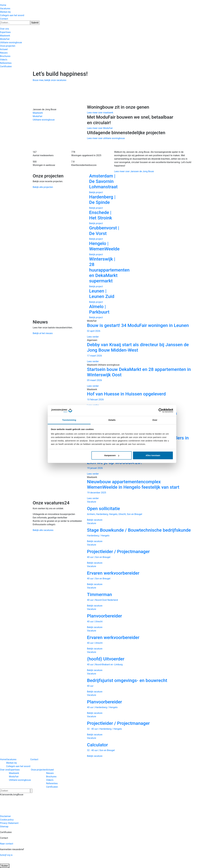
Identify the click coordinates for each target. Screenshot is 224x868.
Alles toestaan (153, 455)
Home (3, 5)
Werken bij (5, 12)
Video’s (4, 60)
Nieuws (4, 53)
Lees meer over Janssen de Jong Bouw (134, 171)
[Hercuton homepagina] (0, 2)
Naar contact (7, 844)
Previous (83, 246)
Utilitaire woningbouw (11, 42)
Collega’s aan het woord (12, 15)
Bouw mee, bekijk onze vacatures (49, 80)
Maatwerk (5, 36)
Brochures (5, 56)
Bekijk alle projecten (43, 187)
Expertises (5, 32)
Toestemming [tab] (69, 420)
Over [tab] (155, 420)
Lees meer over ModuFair (100, 128)
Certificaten (6, 66)
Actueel (4, 49)
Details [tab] (112, 420)
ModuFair (5, 39)
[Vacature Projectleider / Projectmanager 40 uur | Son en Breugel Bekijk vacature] (139, 554)
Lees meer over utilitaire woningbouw (106, 138)
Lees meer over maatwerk (100, 113)
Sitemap (4, 827)
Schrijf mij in (6, 855)
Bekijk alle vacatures (43, 530)
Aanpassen (112, 455)
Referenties (6, 63)
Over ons (4, 29)
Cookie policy (7, 820)
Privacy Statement (9, 823)
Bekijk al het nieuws (43, 333)
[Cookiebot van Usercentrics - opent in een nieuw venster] (161, 411)
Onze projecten (8, 46)
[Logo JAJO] (33, 862)
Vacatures (5, 8)
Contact (4, 19)
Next (196, 246)
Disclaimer (5, 816)
